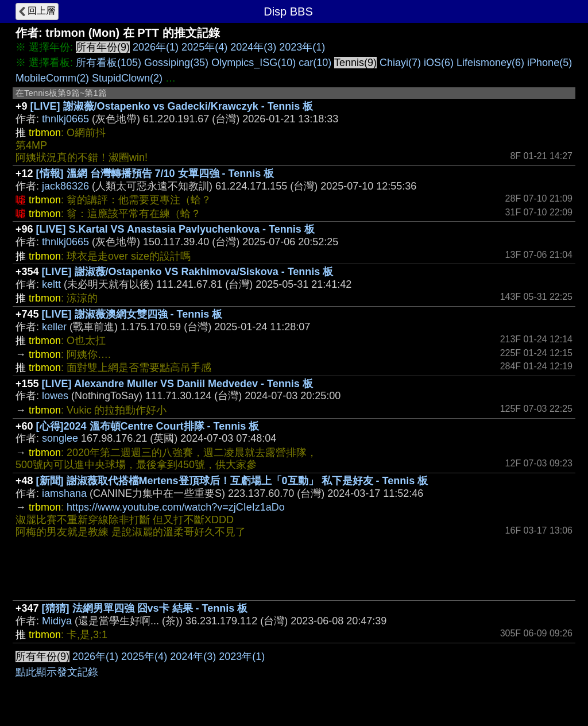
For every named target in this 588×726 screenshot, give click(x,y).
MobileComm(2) (52, 78)
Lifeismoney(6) (490, 63)
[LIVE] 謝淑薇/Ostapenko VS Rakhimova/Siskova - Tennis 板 (188, 272)
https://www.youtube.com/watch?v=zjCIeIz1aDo (176, 507)
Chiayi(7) (400, 63)
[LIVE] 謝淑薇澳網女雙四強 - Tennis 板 (132, 314)
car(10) (315, 63)
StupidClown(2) (127, 78)
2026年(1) (156, 47)
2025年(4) (204, 47)
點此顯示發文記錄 (57, 672)
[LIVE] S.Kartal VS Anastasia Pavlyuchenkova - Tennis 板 (175, 229)
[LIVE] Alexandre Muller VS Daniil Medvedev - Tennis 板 (177, 384)
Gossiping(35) (176, 63)
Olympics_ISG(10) (254, 63)
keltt (51, 284)
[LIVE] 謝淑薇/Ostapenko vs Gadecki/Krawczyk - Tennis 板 (172, 106)
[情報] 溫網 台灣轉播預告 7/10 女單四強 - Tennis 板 (155, 173)
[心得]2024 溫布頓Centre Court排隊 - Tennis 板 (148, 426)
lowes (55, 396)
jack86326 (65, 186)
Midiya (57, 621)
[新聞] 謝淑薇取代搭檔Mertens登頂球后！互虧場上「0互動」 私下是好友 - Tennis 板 (232, 481)
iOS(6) (439, 63)
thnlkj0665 (65, 119)
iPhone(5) (550, 63)
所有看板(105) (109, 63)
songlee (60, 438)
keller (54, 327)
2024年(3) (253, 47)
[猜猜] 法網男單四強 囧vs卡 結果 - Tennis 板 (145, 608)
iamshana (64, 493)
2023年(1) (302, 47)
